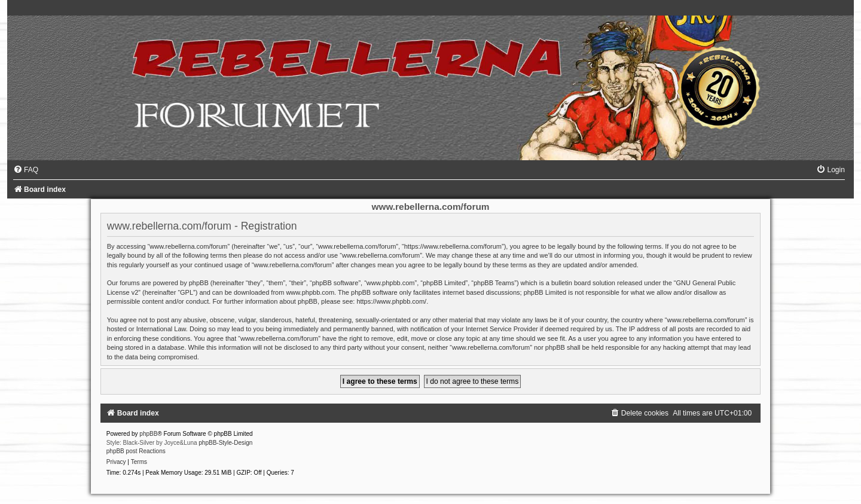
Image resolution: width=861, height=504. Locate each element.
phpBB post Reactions (136, 451)
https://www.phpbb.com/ (391, 301)
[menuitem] (26, 170)
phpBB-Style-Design (225, 443)
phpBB (148, 434)
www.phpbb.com (310, 292)
